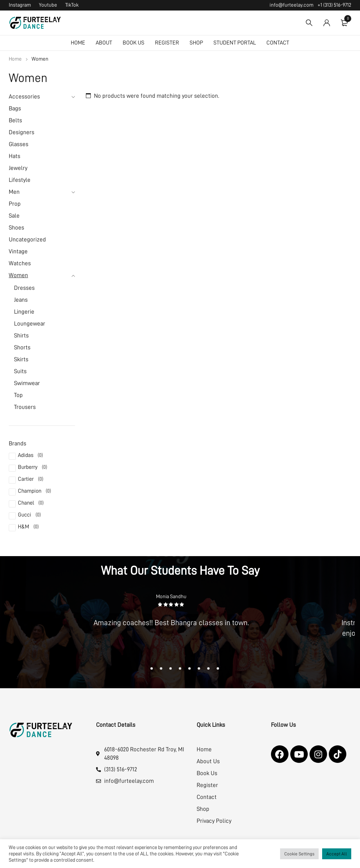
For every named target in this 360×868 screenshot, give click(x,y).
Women (18, 275)
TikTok (72, 5)
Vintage (18, 251)
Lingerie (24, 312)
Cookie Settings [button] (299, 854)
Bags (15, 108)
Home (15, 59)
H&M (28, 527)
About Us (208, 761)
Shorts (22, 347)
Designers (22, 132)
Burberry (32, 467)
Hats (15, 156)
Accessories (24, 97)
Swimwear (27, 383)
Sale (14, 216)
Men (14, 192)
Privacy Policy (214, 821)
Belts (15, 120)
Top (18, 395)
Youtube (48, 5)
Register (207, 785)
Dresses (24, 288)
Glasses (19, 144)
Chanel (31, 503)
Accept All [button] (337, 854)
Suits (20, 371)
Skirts (21, 359)
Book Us (207, 773)
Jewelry (18, 168)
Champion (34, 491)
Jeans (21, 300)
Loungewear (30, 324)
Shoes (16, 228)
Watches (20, 263)
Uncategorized (27, 240)
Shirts (21, 336)
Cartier (30, 479)
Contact (207, 797)
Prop (15, 204)
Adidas (30, 455)
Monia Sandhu (171, 597)
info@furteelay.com (291, 5)
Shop (203, 809)
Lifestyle (20, 180)
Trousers (25, 407)
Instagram (20, 5)
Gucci (29, 515)
